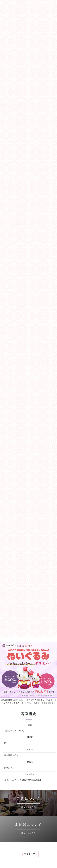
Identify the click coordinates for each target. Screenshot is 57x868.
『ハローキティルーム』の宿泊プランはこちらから (28, 626)
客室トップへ (31, 854)
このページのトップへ (29, 864)
